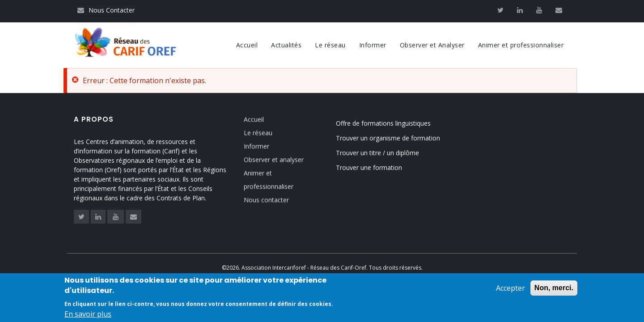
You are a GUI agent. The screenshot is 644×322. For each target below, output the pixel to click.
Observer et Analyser (432, 45)
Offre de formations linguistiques (383, 123)
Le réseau (330, 45)
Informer (373, 45)
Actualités (286, 45)
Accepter (511, 289)
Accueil (247, 45)
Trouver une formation (369, 167)
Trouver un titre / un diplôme (377, 153)
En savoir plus (88, 315)
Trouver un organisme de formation (388, 138)
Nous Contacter (106, 10)
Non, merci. (554, 289)
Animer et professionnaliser (521, 45)
